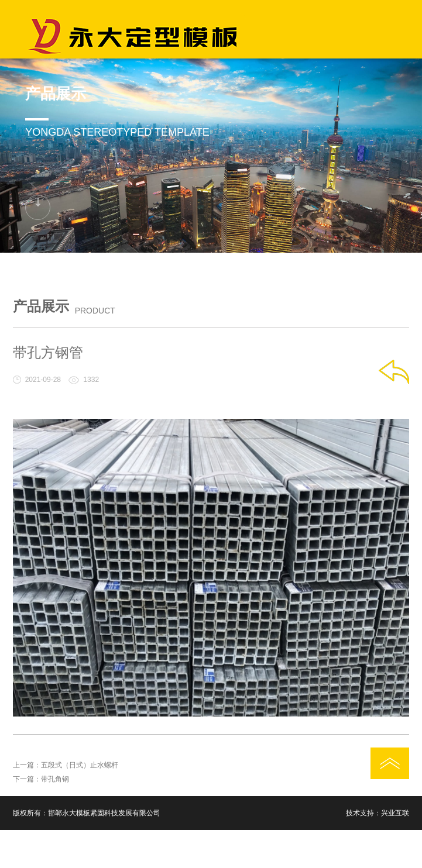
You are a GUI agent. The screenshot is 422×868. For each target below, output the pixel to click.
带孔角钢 (55, 779)
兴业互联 (395, 813)
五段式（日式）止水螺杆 (80, 765)
